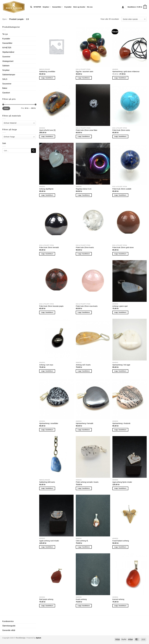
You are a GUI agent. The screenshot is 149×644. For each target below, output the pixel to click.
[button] (123, 7)
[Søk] (31, 7)
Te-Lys (5, 34)
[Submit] (33, 151)
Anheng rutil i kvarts (83, 365)
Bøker (5, 88)
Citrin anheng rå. (82, 541)
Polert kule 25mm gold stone (123, 247)
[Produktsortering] (134, 19)
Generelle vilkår (9, 630)
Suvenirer (6, 57)
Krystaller (68, 7)
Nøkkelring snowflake (47, 72)
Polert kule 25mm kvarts (85, 247)
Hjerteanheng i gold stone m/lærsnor (126, 72)
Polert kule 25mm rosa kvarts (87, 306)
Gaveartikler (58, 7)
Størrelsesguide (9, 626)
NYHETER (37, 7)
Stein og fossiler (79, 7)
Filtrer (6, 108)
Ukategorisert (8, 61)
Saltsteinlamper (9, 75)
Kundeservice (8, 621)
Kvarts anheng (81, 599)
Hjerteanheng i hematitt (84, 423)
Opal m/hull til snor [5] (47, 130)
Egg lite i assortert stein (85, 72)
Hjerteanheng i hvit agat (121, 365)
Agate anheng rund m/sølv (49, 541)
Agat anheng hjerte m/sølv (122, 482)
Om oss (90, 7)
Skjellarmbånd (8, 52)
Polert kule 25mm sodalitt (122, 189)
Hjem (4, 19)
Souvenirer (7, 84)
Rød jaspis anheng (46, 599)
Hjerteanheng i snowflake (49, 423)
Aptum (38, 638)
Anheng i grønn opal (120, 306)
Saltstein (6, 66)
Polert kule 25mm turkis (121, 130)
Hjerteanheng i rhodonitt (121, 423)
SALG (5, 79)
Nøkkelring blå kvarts (47, 482)
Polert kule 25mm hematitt (49, 247)
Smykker (47, 7)
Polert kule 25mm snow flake (86, 130)
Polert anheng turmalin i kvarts (87, 482)
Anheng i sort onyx (46, 365)
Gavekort (6, 93)
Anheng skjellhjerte (46, 189)
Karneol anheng (118, 599)
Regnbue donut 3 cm (84, 189)
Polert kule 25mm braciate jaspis (51, 306)
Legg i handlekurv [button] (47, 78)
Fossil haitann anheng (121, 541)
